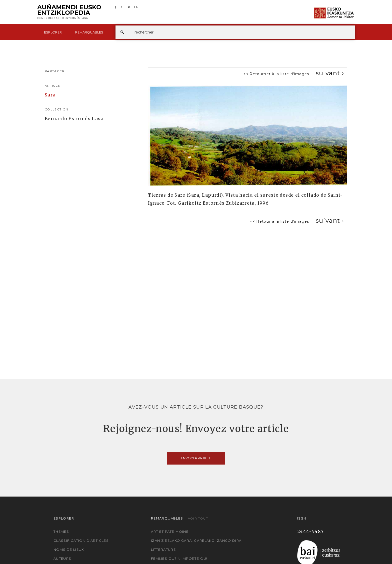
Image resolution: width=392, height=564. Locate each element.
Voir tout (198, 518)
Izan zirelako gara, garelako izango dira (196, 541)
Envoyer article (196, 458)
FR (128, 7)
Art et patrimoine (170, 532)
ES (112, 7)
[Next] (330, 73)
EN (136, 7)
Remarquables (89, 32)
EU (120, 7)
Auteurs (62, 559)
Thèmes (61, 532)
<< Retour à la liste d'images (280, 221)
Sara (50, 95)
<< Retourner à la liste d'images (276, 74)
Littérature (163, 550)
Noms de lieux (69, 550)
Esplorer (53, 32)
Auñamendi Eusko (69, 12)
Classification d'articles (81, 541)
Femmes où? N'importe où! (179, 559)
